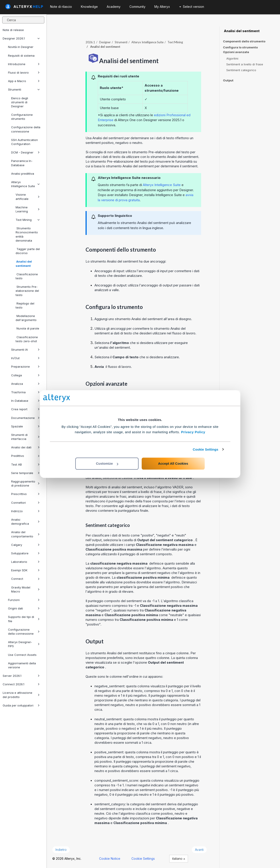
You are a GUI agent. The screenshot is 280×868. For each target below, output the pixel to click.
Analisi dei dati (25, 447)
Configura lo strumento (240, 47)
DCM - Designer (25, 152)
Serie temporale (25, 473)
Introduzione (24, 64)
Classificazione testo (27, 276)
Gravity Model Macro (25, 589)
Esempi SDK (25, 570)
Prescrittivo (25, 494)
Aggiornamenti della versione (22, 665)
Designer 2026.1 (21, 38)
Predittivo (25, 456)
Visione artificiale (28, 197)
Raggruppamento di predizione (25, 483)
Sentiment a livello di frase (245, 64)
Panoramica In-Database (22, 163)
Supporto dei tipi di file (24, 619)
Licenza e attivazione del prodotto (21, 695)
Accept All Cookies (173, 463)
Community (137, 7)
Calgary (25, 545)
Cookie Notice (110, 859)
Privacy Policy (193, 432)
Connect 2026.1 (21, 684)
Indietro (61, 850)
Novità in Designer (21, 47)
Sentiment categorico (241, 70)
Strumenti (24, 89)
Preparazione (25, 367)
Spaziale (25, 426)
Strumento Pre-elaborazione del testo (27, 291)
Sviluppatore (25, 553)
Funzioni (24, 600)
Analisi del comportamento (25, 534)
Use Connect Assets (22, 655)
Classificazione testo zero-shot (27, 339)
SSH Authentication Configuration (25, 142)
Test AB (25, 464)
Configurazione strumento (22, 117)
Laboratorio (25, 562)
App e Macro (24, 81)
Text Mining (28, 220)
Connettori (25, 503)
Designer (105, 42)
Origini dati (24, 608)
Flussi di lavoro (24, 73)
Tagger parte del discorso (28, 251)
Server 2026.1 (21, 676)
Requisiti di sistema (21, 56)
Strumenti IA (25, 350)
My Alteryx (162, 7)
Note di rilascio (61, 7)
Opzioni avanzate (236, 52)
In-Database (25, 401)
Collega (25, 375)
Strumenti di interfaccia (25, 437)
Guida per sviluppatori (21, 705)
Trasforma (25, 392)
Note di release (13, 30)
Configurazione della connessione (26, 129)
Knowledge (89, 7)
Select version (192, 7)
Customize (107, 463)
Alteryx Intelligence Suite (25, 184)
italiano (179, 859)
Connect (25, 579)
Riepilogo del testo (25, 305)
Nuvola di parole (27, 328)
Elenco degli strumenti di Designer (20, 102)
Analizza (25, 384)
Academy (114, 7)
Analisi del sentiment (24, 263)
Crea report (25, 409)
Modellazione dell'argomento (26, 318)
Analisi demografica (25, 522)
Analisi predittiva (23, 174)
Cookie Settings (205, 449)
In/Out (25, 358)
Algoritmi (232, 58)
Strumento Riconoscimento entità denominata (27, 234)
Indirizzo (25, 511)
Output (228, 80)
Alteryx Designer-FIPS (24, 644)
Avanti (199, 850)
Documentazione (25, 418)
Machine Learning (28, 209)
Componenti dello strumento (244, 41)
